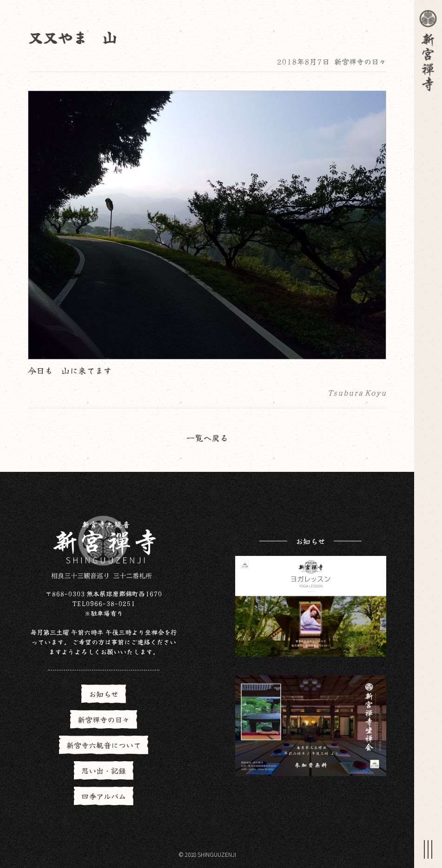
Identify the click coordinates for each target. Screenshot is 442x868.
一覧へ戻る (207, 437)
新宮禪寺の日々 (360, 61)
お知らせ (104, 694)
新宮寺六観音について (104, 745)
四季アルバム (104, 796)
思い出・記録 (104, 770)
